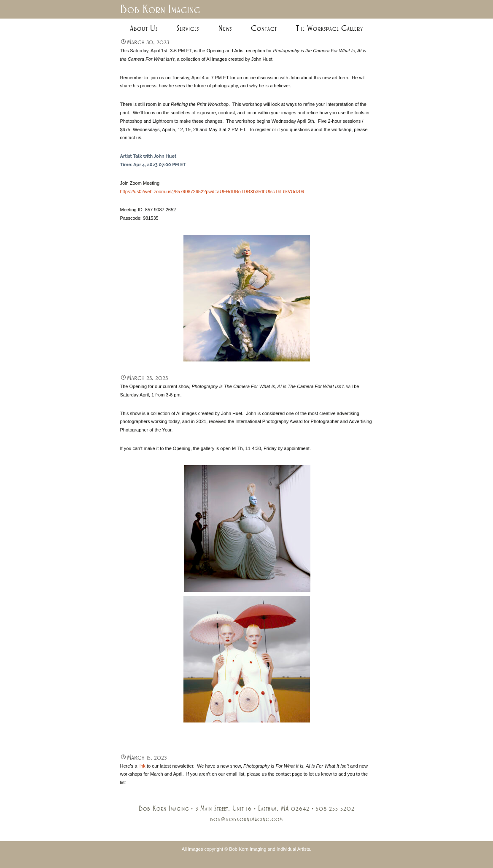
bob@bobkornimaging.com (246, 819)
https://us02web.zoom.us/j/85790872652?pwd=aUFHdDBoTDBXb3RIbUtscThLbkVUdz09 (212, 191)
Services (188, 28)
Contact (264, 28)
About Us (144, 28)
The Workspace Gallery (330, 28)
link (142, 766)
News (225, 28)
